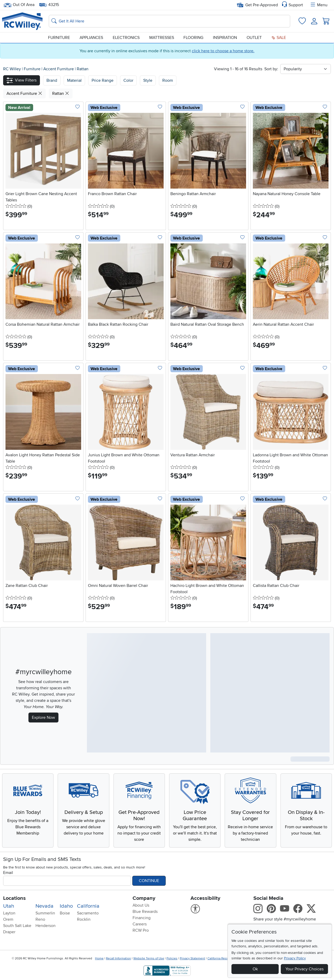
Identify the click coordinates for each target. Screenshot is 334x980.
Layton (9, 913)
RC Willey (12, 69)
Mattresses (162, 38)
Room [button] (168, 80)
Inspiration (225, 38)
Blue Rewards (145, 912)
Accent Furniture (59, 69)
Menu (319, 5)
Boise (65, 913)
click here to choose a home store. (223, 51)
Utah (9, 906)
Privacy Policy (295, 958)
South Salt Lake (17, 926)
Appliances (91, 38)
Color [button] (128, 80)
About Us (141, 905)
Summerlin (45, 913)
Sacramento (88, 913)
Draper (9, 932)
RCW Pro (141, 930)
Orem (8, 919)
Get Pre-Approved (257, 5)
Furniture (59, 38)
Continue (149, 881)
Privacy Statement (192, 958)
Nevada (44, 906)
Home (99, 958)
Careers (140, 924)
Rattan (83, 69)
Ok (255, 969)
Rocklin (84, 919)
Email (8, 873)
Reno (40, 919)
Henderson (46, 926)
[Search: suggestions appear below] (169, 21)
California (88, 906)
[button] (22, 80)
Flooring (193, 38)
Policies (172, 958)
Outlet (254, 38)
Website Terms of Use (149, 958)
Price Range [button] (103, 80)
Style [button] (148, 80)
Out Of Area (19, 5)
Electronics (126, 38)
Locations (14, 898)
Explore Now (43, 717)
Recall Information (118, 958)
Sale (279, 38)
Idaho (66, 906)
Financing (142, 918)
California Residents (221, 958)
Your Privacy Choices (305, 969)
